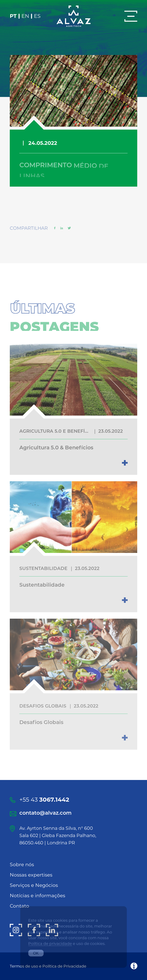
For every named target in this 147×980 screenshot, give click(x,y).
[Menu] (131, 16)
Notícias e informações (37, 895)
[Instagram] (16, 930)
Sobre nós (22, 864)
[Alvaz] (74, 16)
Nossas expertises (31, 875)
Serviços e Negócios (34, 885)
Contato (19, 906)
